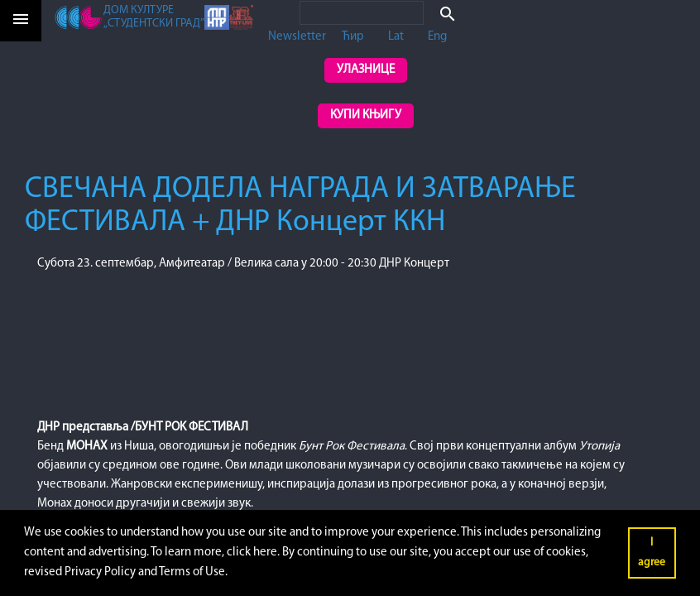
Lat (396, 37)
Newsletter (297, 37)
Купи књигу (366, 115)
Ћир (353, 37)
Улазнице (366, 70)
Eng (437, 37)
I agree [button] (652, 553)
